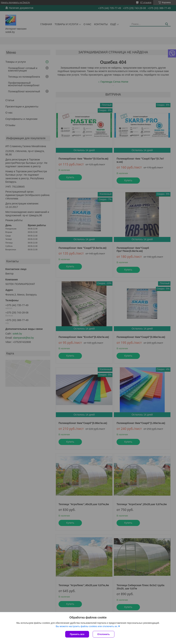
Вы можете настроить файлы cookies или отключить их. (87, 626)
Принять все (77, 634)
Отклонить (104, 634)
